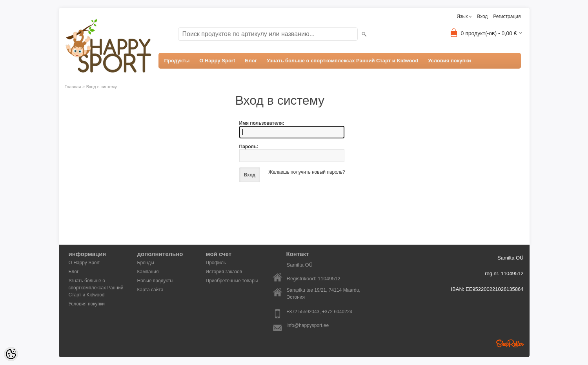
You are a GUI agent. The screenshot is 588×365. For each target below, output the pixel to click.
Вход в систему (102, 87)
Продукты (177, 61)
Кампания (148, 272)
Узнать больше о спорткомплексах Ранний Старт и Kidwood (342, 61)
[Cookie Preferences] (11, 354)
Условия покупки (450, 61)
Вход (482, 16)
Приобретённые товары (232, 281)
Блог (251, 61)
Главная (73, 87)
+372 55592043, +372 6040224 (320, 312)
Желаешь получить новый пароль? (307, 172)
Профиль (216, 263)
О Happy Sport (217, 61)
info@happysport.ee (308, 325)
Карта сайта (150, 290)
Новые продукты (155, 281)
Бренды (146, 263)
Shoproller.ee (510, 343)
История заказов (224, 272)
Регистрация (507, 16)
